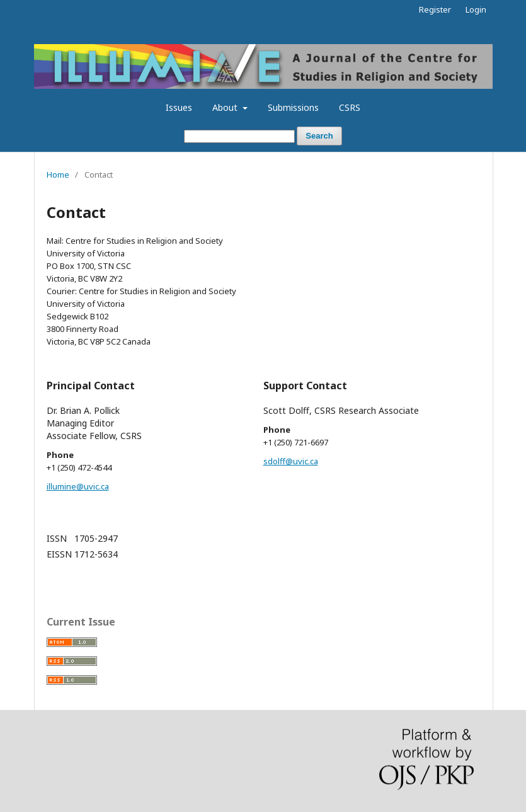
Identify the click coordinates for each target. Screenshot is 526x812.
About (226, 107)
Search (319, 136)
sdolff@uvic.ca (291, 461)
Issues (179, 107)
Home (58, 174)
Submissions (293, 107)
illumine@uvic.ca (78, 486)
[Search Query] (239, 136)
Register (435, 9)
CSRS (350, 107)
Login (476, 9)
